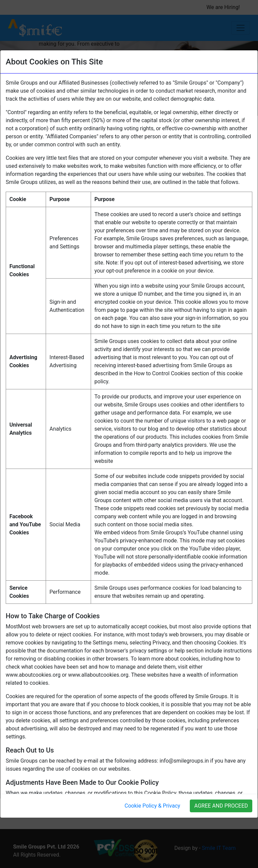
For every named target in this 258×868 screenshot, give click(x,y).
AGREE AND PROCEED (221, 806)
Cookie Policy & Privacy (153, 806)
